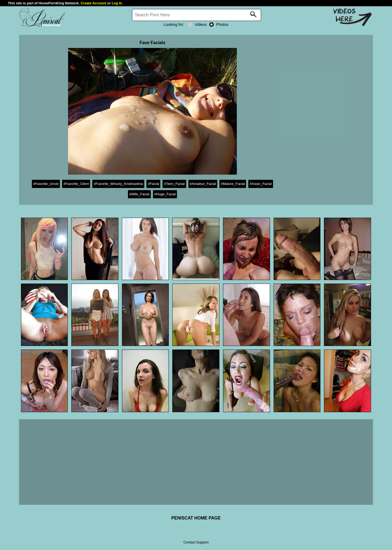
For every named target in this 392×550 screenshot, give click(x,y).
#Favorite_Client (76, 184)
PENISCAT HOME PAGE (196, 518)
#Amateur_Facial (203, 184)
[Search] (197, 15)
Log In (117, 3)
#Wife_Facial (139, 194)
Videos (197, 25)
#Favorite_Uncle (46, 184)
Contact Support (196, 542)
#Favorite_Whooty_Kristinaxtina (118, 184)
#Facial (153, 184)
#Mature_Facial (233, 184)
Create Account (93, 3)
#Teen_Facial (174, 184)
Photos (219, 25)
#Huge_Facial (165, 194)
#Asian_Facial (261, 184)
